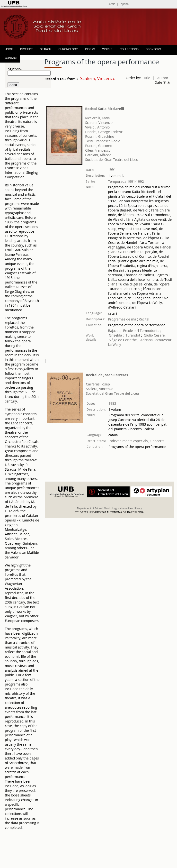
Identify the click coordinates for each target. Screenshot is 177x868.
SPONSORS (153, 49)
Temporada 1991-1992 (126, 181)
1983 (112, 403)
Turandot (133, 335)
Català (111, 4)
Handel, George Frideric (104, 132)
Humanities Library (131, 508)
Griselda (115, 335)
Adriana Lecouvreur (156, 340)
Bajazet (114, 331)
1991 (112, 169)
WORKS (107, 49)
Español (124, 4)
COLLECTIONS (129, 49)
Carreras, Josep (98, 384)
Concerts (157, 441)
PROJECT (26, 49)
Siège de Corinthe (123, 340)
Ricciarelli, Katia (97, 118)
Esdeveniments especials (128, 441)
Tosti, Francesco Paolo (103, 141)
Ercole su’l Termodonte (141, 331)
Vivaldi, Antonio (97, 127)
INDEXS (90, 49)
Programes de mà (122, 319)
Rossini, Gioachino (100, 136)
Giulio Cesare (154, 335)
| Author (160, 78)
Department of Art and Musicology (97, 508)
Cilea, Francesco (98, 150)
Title (147, 78)
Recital (144, 319)
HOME (9, 49)
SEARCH (45, 49)
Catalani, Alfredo (98, 155)
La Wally (115, 344)
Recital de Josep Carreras (107, 375)
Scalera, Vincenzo (99, 123)
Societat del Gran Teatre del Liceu (112, 160)
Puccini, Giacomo (99, 146)
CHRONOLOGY (68, 49)
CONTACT (11, 58)
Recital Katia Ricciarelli (105, 109)
